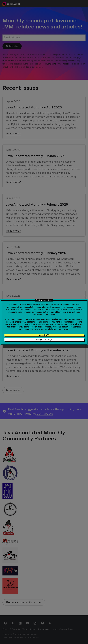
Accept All (44, 335)
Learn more (50, 314)
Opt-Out (66, 329)
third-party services (22, 327)
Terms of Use (61, 324)
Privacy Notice (37, 324)
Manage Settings (44, 340)
